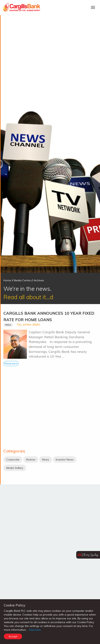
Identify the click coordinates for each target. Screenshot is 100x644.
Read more (11, 363)
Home (7, 280)
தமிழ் (95, 555)
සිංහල (87, 555)
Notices (31, 460)
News (8, 325)
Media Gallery (15, 468)
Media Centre (22, 280)
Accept (13, 636)
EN (80, 555)
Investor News (65, 460)
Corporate (13, 460)
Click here (35, 630)
